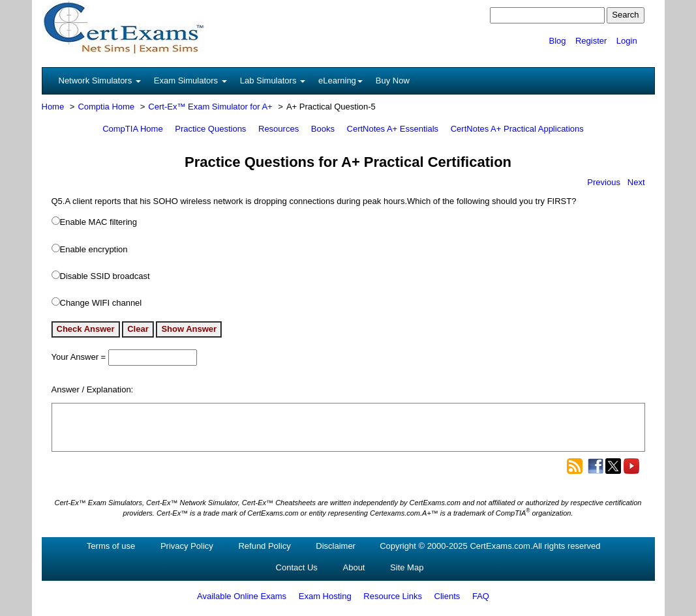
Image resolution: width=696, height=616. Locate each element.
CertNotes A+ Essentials (393, 129)
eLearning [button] (340, 81)
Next (636, 182)
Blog (557, 41)
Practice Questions (210, 129)
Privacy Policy (187, 546)
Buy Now (393, 81)
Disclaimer (336, 546)
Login (627, 41)
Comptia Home (106, 107)
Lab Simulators (273, 81)
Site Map (407, 567)
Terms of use (111, 546)
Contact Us (297, 567)
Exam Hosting (325, 596)
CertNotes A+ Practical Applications (517, 129)
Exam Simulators (190, 81)
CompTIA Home (132, 129)
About (354, 567)
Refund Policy (264, 546)
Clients (447, 596)
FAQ (481, 596)
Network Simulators (100, 81)
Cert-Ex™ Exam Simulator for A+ (210, 107)
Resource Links (393, 596)
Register (591, 41)
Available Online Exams (242, 596)
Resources (279, 129)
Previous (604, 182)
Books (323, 129)
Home (53, 107)
